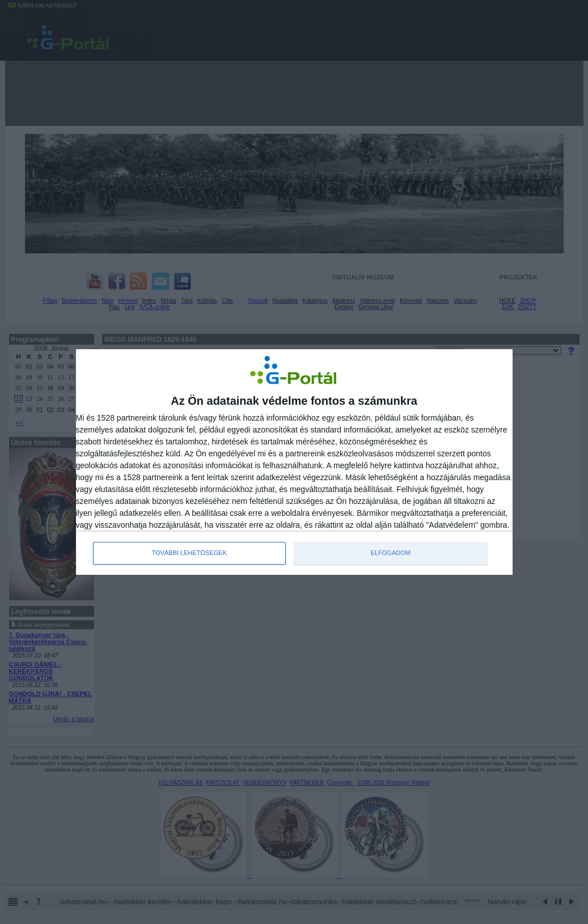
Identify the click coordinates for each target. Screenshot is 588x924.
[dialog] (294, 462)
